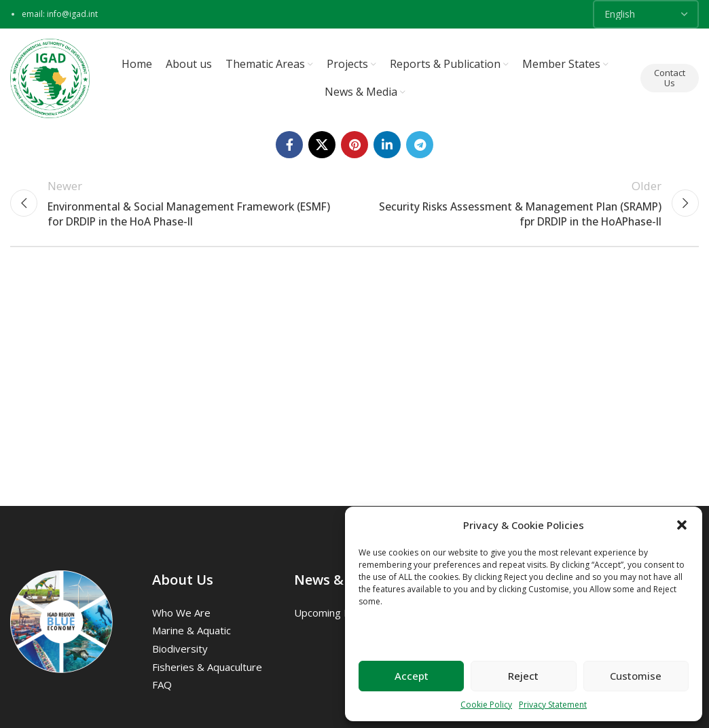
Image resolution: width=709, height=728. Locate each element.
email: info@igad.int (60, 14)
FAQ (162, 687)
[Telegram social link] (420, 147)
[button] (682, 525)
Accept (412, 676)
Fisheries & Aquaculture (207, 669)
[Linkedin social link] (387, 147)
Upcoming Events (335, 615)
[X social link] (322, 147)
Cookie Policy (486, 705)
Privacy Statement (553, 705)
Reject (523, 676)
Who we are (181, 615)
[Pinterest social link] (354, 147)
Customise (636, 676)
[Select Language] (646, 14)
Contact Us (670, 79)
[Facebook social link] (289, 147)
